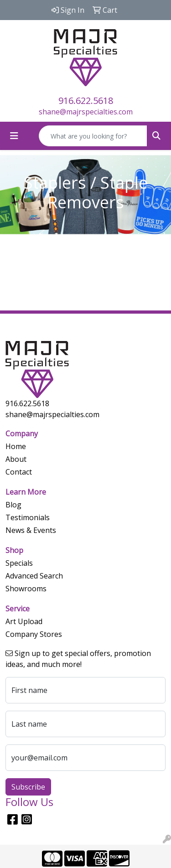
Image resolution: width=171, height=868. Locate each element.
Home (16, 446)
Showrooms (26, 589)
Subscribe (28, 787)
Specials (19, 563)
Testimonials (28, 517)
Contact (19, 472)
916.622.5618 (86, 101)
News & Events (31, 530)
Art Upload (24, 621)
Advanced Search (34, 576)
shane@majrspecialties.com (86, 112)
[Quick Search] (93, 136)
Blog (13, 505)
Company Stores (34, 634)
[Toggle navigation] (14, 136)
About (16, 459)
